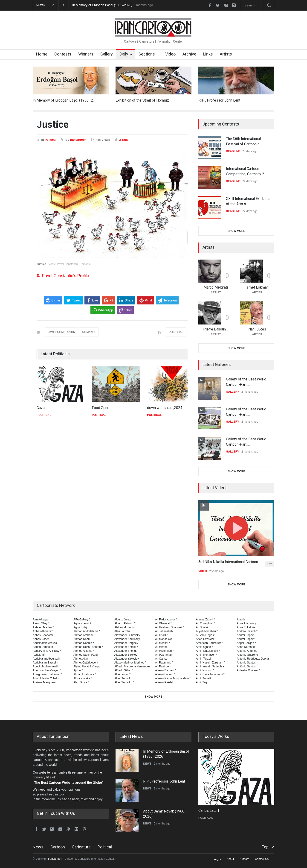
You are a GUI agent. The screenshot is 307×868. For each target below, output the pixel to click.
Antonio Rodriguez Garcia (253, 659)
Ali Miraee (161, 647)
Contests (63, 54)
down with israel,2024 (165, 408)
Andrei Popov (245, 635)
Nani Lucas (257, 329)
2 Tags (124, 140)
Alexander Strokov (126, 655)
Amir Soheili (203, 678)
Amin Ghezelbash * (208, 651)
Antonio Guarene (247, 655)
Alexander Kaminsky (127, 639)
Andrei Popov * (246, 639)
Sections (147, 54)
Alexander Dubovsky (127, 635)
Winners (86, 54)
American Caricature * (210, 643)
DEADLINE (233, 151)
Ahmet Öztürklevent (86, 663)
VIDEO (203, 571)
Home (42, 54)
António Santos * (247, 663)
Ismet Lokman (257, 287)
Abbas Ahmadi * (43, 631)
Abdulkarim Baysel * (45, 663)
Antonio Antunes (247, 651)
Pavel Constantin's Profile (65, 276)
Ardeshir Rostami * (248, 670)
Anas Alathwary (246, 623)
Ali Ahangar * (122, 674)
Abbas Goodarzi (43, 635)
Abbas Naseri (41, 639)
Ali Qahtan (162, 659)
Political (50, 140)
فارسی (217, 859)
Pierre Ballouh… (216, 329)
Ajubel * (78, 670)
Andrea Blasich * (247, 631)
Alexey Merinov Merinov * (130, 663)
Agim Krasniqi (82, 623)
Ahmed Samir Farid (85, 655)
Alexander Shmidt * (126, 647)
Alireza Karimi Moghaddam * (173, 678)
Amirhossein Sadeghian (211, 666)
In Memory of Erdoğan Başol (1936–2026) (102, 5)
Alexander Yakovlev (127, 659)
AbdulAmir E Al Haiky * (47, 651)
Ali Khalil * (161, 635)
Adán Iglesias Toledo (46, 678)
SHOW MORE (236, 231)
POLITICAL (176, 332)
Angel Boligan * (246, 643)
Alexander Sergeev (126, 643)
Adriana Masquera (44, 682)
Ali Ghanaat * (163, 623)
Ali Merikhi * (162, 643)
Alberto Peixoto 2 (125, 623)
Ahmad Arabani (83, 635)
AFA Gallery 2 (82, 620)
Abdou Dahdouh (43, 647)
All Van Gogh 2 (205, 635)
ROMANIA (89, 332)
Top (265, 847)
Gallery (107, 54)
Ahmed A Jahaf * (84, 651)
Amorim (242, 620)
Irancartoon (78, 140)
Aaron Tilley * (41, 623)
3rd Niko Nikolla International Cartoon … (230, 562)
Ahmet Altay (81, 659)
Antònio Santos (246, 666)
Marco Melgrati (216, 287)
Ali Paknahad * (164, 655)
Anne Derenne (246, 647)
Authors (244, 859)
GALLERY (233, 392)
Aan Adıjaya (40, 620)
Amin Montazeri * (207, 655)
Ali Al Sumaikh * (124, 682)
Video (170, 54)
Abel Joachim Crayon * (47, 670)
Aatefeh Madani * (43, 627)
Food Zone (101, 408)
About (230, 859)
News (38, 847)
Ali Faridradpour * (166, 620)
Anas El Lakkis (246, 627)
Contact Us (262, 859)
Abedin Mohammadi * (46, 666)
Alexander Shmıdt (126, 651)
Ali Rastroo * (163, 666)
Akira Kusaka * (83, 678)
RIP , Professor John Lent (219, 100)
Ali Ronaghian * (206, 623)
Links (208, 54)
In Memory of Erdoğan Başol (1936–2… (64, 100)
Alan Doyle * (81, 682)
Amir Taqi (202, 682)
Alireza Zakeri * (205, 620)
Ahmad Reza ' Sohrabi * (88, 647)
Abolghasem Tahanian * (47, 674)
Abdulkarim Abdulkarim (47, 659)
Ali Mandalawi (164, 639)
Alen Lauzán (122, 631)
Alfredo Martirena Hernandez (132, 666)
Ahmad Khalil (82, 639)
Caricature (81, 847)
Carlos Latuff (209, 811)
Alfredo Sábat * (124, 670)
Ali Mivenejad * (164, 651)
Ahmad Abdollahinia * (87, 631)
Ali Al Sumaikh (123, 678)
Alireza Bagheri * (166, 670)
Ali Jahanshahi (164, 631)
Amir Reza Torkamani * (210, 674)
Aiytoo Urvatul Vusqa (86, 666)
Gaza (41, 408)
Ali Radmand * (164, 663)
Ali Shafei (202, 627)
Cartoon (58, 847)
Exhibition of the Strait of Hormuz (142, 100)
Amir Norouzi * (205, 670)
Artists (226, 54)
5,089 (271, 564)
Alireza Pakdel (164, 682)
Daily (124, 54)
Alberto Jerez (123, 620)
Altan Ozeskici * (206, 639)
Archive (189, 54)
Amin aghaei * (205, 647)
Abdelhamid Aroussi (45, 643)
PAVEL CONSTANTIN (61, 332)
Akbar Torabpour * (85, 674)
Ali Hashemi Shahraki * (169, 627)
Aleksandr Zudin (125, 627)
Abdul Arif (39, 655)
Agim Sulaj (80, 627)
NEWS (147, 764)
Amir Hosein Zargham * (210, 663)
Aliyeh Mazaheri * (207, 631)
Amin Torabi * (204, 659)
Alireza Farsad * (165, 674)
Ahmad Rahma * (84, 643)
